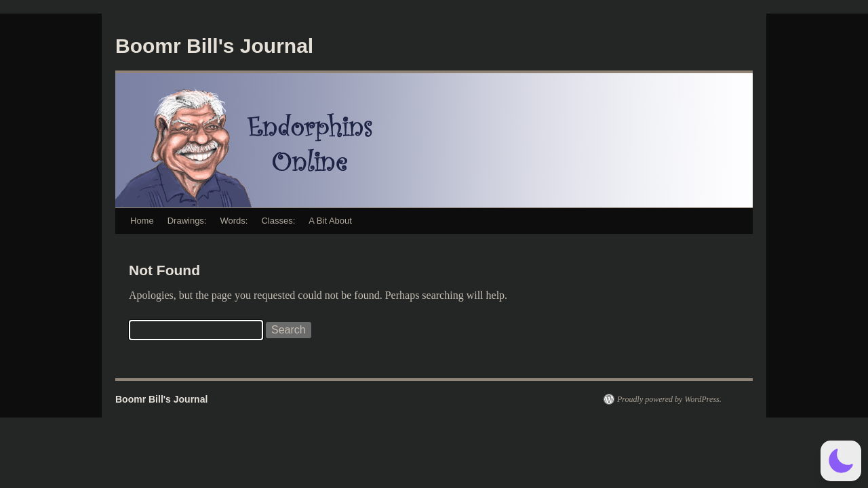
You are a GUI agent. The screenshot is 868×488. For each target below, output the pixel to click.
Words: (234, 221)
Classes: (278, 221)
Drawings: (187, 221)
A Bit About (330, 221)
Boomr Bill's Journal (214, 46)
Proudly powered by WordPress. (669, 399)
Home (142, 221)
